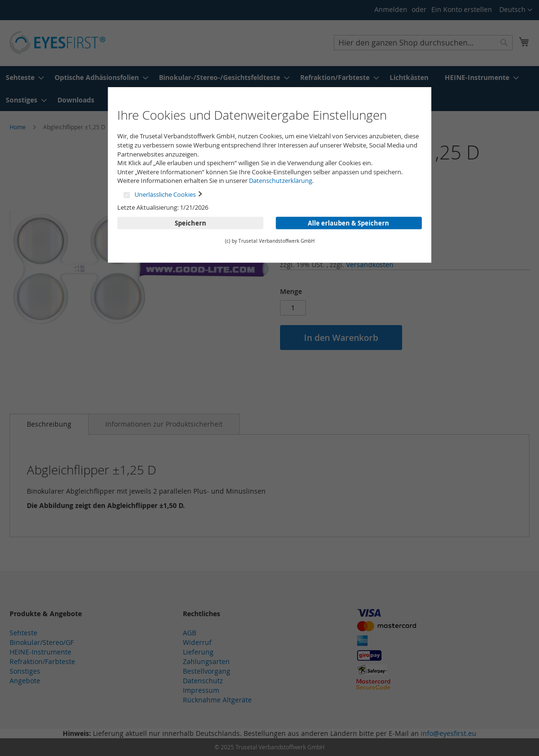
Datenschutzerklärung (281, 181)
